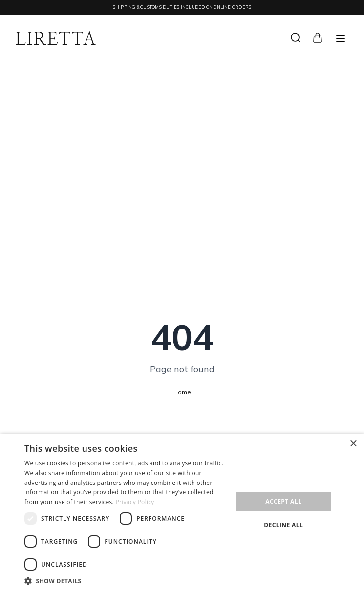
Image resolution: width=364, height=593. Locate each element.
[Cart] (318, 37)
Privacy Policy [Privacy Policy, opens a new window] (135, 502)
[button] (125, 581)
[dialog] (182, 513)
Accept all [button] (283, 501)
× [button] (353, 444)
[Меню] (341, 38)
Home (182, 392)
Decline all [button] (283, 525)
